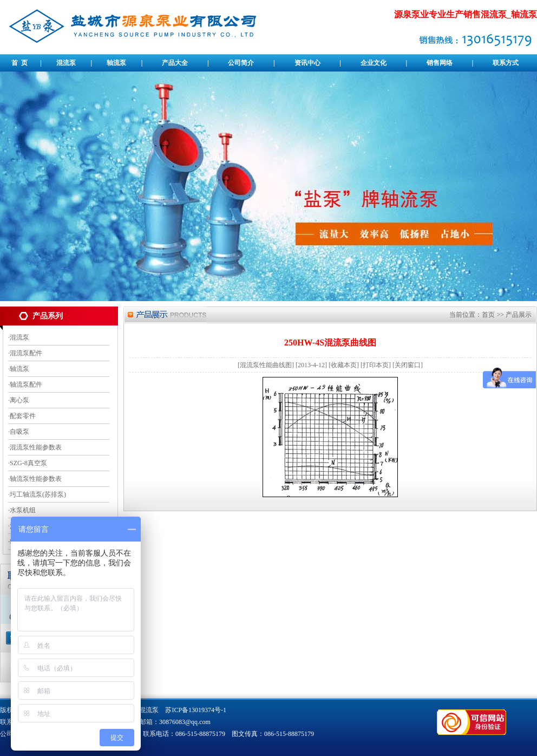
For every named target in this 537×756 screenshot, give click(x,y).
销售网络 (440, 63)
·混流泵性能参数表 (35, 447)
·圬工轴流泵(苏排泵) (37, 494)
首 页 (19, 63)
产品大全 (175, 63)
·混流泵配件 (25, 353)
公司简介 (241, 63)
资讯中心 (307, 63)
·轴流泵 (19, 369)
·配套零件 (22, 416)
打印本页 (376, 365)
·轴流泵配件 (25, 384)
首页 (488, 315)
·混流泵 (19, 337)
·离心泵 (19, 400)
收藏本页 (344, 365)
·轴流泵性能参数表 (35, 479)
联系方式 (506, 63)
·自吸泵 (19, 432)
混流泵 (66, 63)
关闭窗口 (408, 365)
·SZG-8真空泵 (28, 463)
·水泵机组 (22, 510)
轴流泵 (116, 63)
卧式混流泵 (142, 710)
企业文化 (374, 63)
